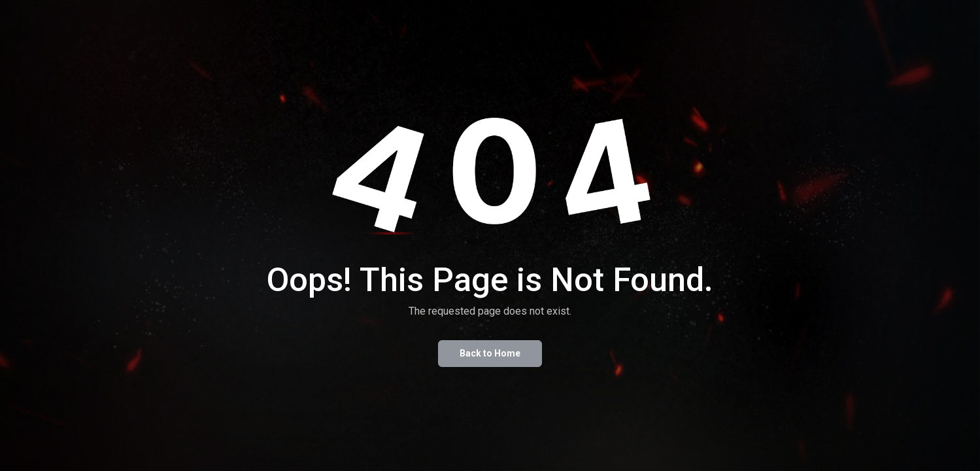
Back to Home (490, 353)
